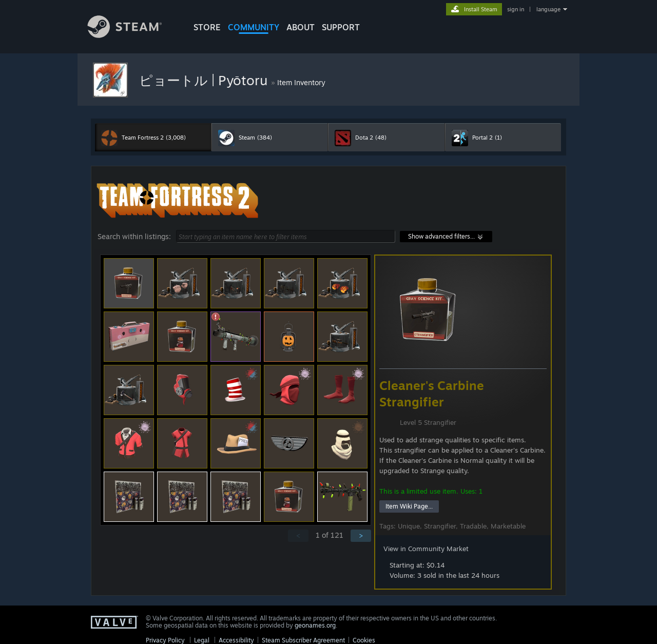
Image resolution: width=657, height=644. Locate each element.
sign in (516, 9)
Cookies (364, 640)
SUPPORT (341, 27)
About (301, 27)
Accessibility (236, 640)
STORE (207, 27)
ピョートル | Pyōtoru (205, 80)
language (548, 9)
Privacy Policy (165, 640)
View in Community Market (426, 549)
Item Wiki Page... (409, 506)
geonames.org (315, 625)
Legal (202, 640)
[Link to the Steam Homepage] (132, 35)
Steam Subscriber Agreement (303, 640)
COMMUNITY (254, 27)
